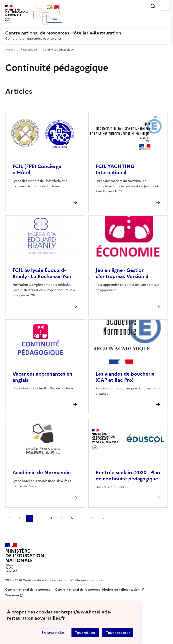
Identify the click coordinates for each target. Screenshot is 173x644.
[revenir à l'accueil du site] (86, 33)
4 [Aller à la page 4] (61, 518)
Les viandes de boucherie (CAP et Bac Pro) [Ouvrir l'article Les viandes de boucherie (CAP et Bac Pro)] (125, 377)
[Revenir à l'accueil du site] (25, 558)
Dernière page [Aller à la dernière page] (103, 518)
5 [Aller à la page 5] (72, 518)
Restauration (29, 50)
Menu (165, 6)
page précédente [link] (19, 518)
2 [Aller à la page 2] (40, 518)
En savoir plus (53, 633)
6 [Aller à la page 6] (82, 518)
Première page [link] (9, 518)
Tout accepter (118, 633)
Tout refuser (85, 633)
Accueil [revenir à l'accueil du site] (10, 50)
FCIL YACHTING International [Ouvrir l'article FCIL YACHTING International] (115, 169)
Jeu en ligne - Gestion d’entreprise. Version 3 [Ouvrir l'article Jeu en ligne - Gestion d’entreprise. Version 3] (122, 273)
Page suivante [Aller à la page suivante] (93, 518)
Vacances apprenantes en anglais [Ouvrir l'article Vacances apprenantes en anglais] (42, 377)
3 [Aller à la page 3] (51, 518)
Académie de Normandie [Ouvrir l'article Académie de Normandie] (42, 473)
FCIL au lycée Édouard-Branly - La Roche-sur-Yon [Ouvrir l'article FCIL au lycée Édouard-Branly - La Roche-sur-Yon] (42, 273)
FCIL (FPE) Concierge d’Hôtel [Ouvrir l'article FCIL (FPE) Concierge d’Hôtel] (37, 169)
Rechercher (153, 6)
